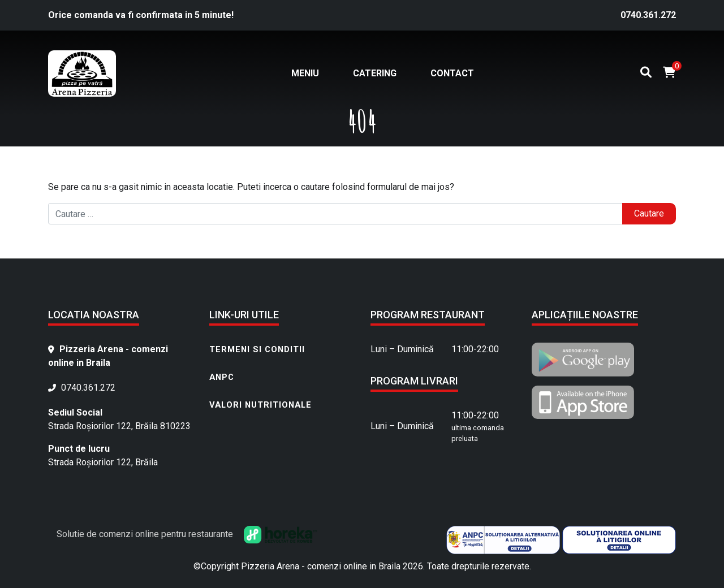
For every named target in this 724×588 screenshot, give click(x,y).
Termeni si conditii (257, 349)
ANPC (222, 377)
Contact (452, 73)
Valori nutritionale (260, 405)
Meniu (305, 73)
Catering (375, 73)
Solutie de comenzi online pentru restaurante (187, 534)
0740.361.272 (648, 15)
